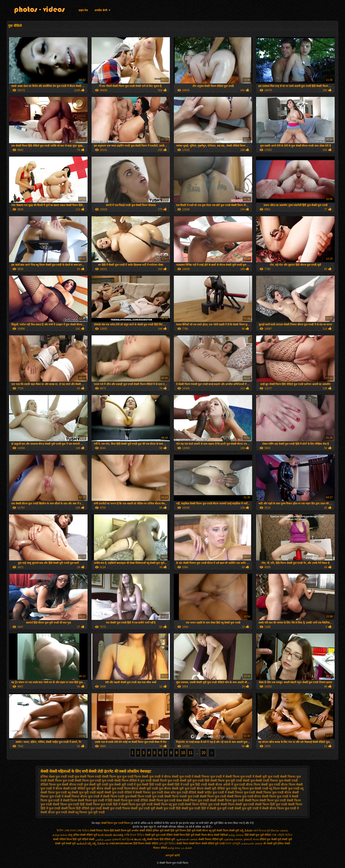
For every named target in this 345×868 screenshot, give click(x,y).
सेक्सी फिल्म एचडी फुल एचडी (147, 796)
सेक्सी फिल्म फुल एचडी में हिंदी (95, 800)
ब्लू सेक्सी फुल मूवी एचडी (82, 792)
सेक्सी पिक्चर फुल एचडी (241, 792)
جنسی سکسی (103, 839)
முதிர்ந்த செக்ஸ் (233, 839)
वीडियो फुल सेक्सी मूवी (270, 839)
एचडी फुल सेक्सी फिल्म (81, 777)
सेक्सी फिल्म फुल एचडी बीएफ (244, 796)
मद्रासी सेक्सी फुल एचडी (110, 792)
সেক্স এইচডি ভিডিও (282, 835)
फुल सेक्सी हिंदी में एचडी (176, 785)
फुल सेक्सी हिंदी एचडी (149, 785)
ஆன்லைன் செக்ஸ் (187, 839)
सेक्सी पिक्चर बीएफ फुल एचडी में (83, 796)
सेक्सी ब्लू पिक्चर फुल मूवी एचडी (86, 812)
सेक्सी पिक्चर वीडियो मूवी (211, 839)
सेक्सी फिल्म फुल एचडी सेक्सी (200, 800)
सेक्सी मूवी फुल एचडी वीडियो (159, 835)
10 (183, 753)
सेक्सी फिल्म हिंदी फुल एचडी (271, 804)
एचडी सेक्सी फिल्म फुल (108, 777)
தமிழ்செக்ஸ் (60, 835)
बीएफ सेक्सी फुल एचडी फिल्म (114, 789)
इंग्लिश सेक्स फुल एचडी (54, 777)
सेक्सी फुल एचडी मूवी (143, 808)
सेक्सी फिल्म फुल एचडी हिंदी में (103, 804)
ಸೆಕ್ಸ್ (71, 835)
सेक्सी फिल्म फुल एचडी (213, 796)
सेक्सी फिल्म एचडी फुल (116, 796)
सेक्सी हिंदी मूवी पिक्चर (175, 831)
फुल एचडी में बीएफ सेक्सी (164, 777)
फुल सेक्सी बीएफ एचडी (70, 785)
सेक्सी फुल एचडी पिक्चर (116, 808)
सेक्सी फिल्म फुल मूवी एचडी (137, 804)
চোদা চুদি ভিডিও (168, 844)
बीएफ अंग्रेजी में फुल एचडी (230, 785)
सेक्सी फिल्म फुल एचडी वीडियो (131, 800)
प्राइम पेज (83, 10)
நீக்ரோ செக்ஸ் (280, 831)
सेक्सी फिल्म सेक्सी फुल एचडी (237, 804)
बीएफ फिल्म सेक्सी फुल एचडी (263, 785)
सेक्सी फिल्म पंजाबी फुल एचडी (182, 796)
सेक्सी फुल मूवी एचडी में (248, 808)
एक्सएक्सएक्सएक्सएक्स (121, 844)
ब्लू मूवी (212, 831)
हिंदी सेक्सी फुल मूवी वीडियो (258, 835)
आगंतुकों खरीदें (172, 855)
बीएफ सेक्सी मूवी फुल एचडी (180, 789)
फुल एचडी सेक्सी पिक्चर (282, 777)
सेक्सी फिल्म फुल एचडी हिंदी (69, 804)
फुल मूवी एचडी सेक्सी (237, 781)
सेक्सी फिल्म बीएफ (204, 835)
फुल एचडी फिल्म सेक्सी (135, 777)
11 (191, 753)
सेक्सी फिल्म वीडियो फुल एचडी (202, 804)
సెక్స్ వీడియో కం (100, 844)
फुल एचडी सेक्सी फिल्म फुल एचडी (82, 781)
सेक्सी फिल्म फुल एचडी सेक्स (165, 800)
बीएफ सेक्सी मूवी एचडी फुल (147, 789)
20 (204, 753)
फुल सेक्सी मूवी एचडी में (122, 785)
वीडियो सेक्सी (88, 839)
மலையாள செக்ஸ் (252, 844)
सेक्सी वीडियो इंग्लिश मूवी (151, 831)
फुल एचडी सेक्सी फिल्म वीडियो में (121, 781)
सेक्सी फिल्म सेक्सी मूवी (228, 831)
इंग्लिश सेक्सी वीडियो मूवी (85, 835)
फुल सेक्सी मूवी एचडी (96, 785)
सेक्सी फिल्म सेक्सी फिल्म (189, 844)
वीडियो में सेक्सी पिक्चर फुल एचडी (144, 792)
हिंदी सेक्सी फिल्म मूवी (120, 831)
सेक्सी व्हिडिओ (221, 835)
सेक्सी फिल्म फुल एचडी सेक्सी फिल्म (238, 800)
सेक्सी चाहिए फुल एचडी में (212, 792)
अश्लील (135, 831)
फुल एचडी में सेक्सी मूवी (254, 777)
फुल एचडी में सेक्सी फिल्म (225, 777)
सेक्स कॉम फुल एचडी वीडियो (180, 792)
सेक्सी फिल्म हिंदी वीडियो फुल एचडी (81, 808)
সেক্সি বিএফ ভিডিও (134, 835)
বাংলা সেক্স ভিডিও (80, 831)
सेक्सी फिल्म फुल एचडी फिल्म (116, 823)
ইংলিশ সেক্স (63, 831)
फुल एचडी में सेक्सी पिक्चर (195, 777)
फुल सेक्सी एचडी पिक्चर (264, 781)
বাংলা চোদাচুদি (233, 844)
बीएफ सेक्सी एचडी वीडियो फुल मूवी (76, 789)
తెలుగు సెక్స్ (140, 839)
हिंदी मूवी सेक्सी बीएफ (197, 831)
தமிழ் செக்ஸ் (236, 835)
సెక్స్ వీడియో (246, 831)
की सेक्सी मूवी (270, 844)
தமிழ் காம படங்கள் (180, 848)
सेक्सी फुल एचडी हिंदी (168, 808)
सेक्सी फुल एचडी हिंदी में (195, 808)
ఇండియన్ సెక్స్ (84, 844)
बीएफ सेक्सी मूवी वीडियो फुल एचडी (217, 789)
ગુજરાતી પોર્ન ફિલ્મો (123, 839)
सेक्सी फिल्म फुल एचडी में (276, 796)
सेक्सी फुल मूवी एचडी (222, 808)
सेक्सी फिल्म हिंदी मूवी (184, 835)
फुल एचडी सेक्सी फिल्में (153, 781)
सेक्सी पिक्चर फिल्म (100, 831)
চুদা (269, 831)
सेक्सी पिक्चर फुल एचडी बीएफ (274, 792)
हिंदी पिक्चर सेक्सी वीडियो (146, 844)
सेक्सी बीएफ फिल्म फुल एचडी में (280, 808)
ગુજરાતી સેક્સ (251, 839)
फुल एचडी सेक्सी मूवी (180, 781)
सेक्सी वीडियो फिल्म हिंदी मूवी (67, 839)
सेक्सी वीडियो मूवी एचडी (213, 844)
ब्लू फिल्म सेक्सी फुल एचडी (284, 789)
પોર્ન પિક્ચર (260, 831)
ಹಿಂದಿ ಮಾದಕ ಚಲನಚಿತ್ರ (111, 835)
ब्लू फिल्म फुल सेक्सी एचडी (253, 789)
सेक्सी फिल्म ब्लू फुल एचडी (169, 804)
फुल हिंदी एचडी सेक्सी (202, 785)
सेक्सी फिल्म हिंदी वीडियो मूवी (161, 839)
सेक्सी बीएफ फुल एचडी (54, 812)
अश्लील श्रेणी (101, 10)
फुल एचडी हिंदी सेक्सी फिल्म (208, 781)
